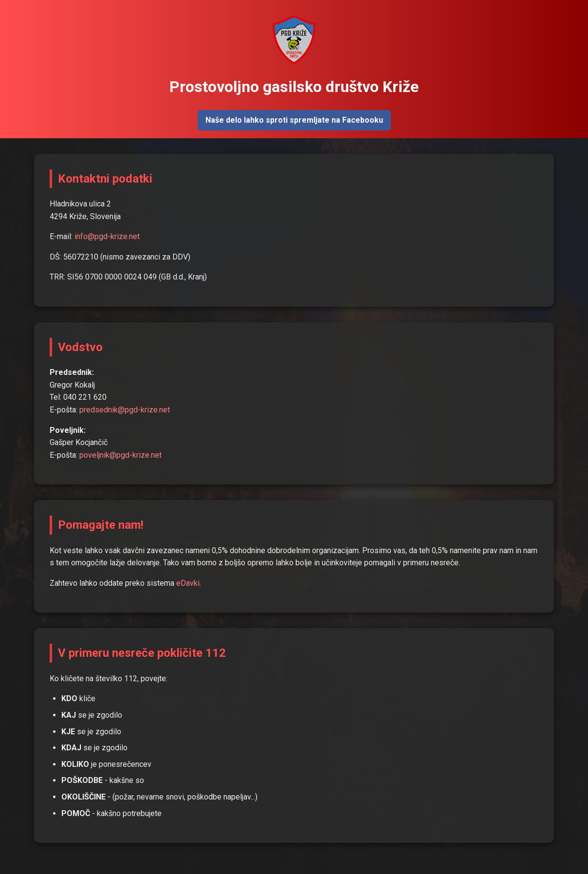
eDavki (188, 583)
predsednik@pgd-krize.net (125, 410)
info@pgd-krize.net (107, 236)
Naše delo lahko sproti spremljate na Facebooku (294, 120)
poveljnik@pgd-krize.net (120, 455)
